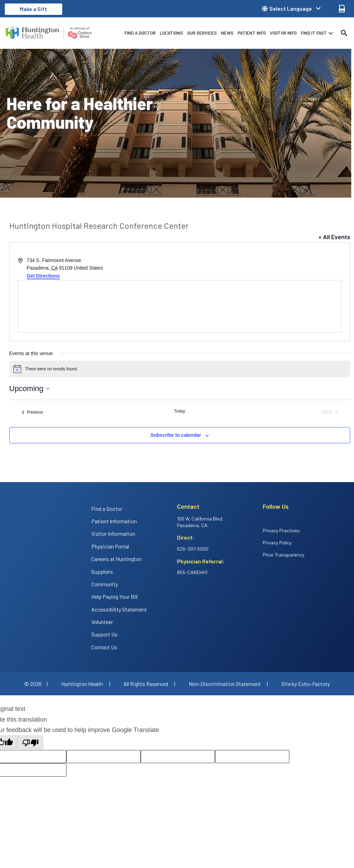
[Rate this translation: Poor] (178, 757)
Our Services (202, 33)
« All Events (334, 237)
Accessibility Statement (119, 609)
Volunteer (102, 622)
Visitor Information (113, 534)
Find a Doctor (140, 33)
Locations (171, 33)
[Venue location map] (180, 306)
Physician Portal (110, 546)
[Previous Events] (32, 412)
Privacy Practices (281, 530)
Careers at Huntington (117, 559)
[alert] (180, 369)
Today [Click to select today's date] (179, 411)
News (227, 33)
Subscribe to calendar (176, 435)
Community (105, 584)
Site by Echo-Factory (306, 684)
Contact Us (104, 647)
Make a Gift (33, 9)
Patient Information (114, 521)
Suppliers (102, 572)
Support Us (104, 634)
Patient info (252, 33)
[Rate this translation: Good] (104, 757)
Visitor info (283, 33)
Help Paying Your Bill (114, 596)
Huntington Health (82, 684)
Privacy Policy (277, 542)
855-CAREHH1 (192, 572)
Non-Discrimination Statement (225, 684)
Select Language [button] (291, 9)
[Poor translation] (30, 742)
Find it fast (314, 33)
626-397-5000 (193, 549)
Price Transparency (284, 555)
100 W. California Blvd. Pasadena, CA (200, 522)
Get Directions (43, 276)
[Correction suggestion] (252, 757)
